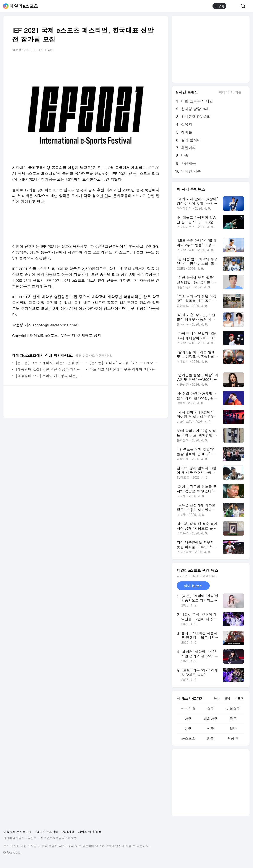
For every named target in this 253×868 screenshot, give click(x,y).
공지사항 (68, 832)
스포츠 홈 (188, 709)
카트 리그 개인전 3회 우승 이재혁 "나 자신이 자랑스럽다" (123, 369)
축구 (211, 709)
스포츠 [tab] (239, 698)
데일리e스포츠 (24, 6)
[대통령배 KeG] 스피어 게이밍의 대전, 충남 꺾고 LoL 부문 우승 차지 (50, 376)
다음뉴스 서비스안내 (17, 832)
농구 (188, 729)
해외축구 (233, 709)
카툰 (211, 739)
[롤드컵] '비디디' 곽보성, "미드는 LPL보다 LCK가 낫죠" (123, 363)
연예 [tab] (227, 698)
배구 (211, 729)
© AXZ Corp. (12, 852)
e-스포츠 (188, 739)
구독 (219, 6)
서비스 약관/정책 (90, 832)
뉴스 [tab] (217, 698)
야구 (188, 719)
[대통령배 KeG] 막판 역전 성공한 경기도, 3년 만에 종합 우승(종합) (50, 369)
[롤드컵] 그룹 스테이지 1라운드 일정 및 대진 (50, 363)
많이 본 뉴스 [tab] (193, 586)
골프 (233, 719)
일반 (233, 729)
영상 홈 (233, 739)
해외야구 (211, 719)
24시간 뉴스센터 (47, 832)
